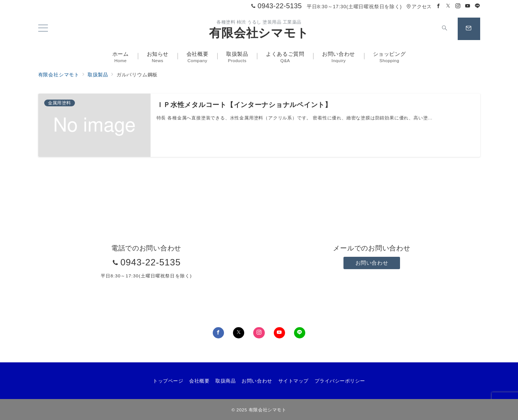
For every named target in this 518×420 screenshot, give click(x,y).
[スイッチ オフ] (445, 29)
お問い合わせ (372, 263)
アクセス (419, 7)
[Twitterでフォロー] (448, 6)
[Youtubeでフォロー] (468, 6)
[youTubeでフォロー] (279, 333)
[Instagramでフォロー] (458, 6)
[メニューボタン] (43, 29)
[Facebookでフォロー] (439, 6)
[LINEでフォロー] (478, 6)
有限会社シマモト (259, 33)
